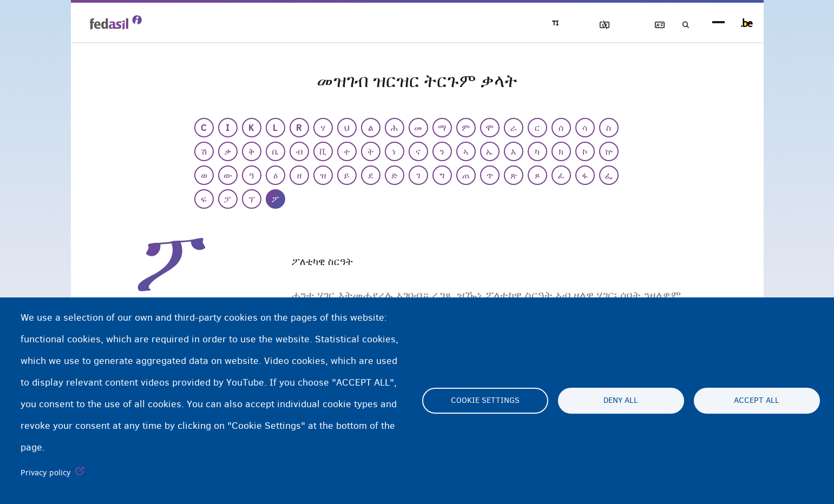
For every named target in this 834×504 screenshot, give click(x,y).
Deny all (621, 401)
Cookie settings (485, 401)
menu (718, 23)
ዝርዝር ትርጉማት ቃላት (651, 25)
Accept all (757, 401)
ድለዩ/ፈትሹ (681, 25)
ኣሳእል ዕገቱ (589, 25)
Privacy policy (46, 473)
